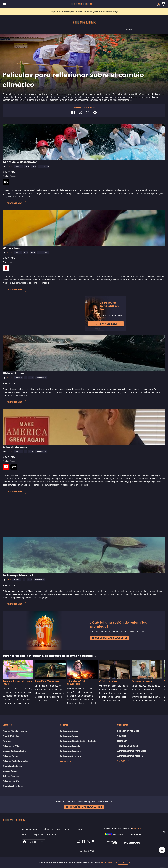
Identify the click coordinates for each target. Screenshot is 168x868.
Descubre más (15, 203)
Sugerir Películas (11, 736)
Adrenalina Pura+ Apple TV (130, 756)
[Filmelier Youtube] (93, 842)
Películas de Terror (69, 736)
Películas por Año (11, 781)
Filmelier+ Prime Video (128, 731)
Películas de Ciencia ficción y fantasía (78, 741)
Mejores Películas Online (14, 751)
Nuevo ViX (122, 741)
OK (123, 863)
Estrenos (7, 741)
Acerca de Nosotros (31, 829)
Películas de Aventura (70, 756)
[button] (42, 842)
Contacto (52, 835)
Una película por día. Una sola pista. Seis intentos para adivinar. (72, 12)
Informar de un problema (34, 835)
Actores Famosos (11, 776)
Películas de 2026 (11, 746)
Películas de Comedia (70, 746)
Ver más (66, 761)
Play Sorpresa (106, 324)
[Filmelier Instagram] (78, 842)
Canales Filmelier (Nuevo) (15, 731)
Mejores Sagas (10, 771)
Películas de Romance (71, 751)
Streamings (123, 725)
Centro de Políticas (106, 862)
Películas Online (10, 756)
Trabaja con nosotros (52, 829)
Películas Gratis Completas (15, 761)
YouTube (122, 736)
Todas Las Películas (12, 766)
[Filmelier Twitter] (88, 842)
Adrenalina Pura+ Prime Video (132, 751)
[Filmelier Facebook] (83, 842)
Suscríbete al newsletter (110, 638)
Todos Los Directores (13, 786)
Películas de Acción (69, 731)
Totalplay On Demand (128, 746)
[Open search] (162, 850)
